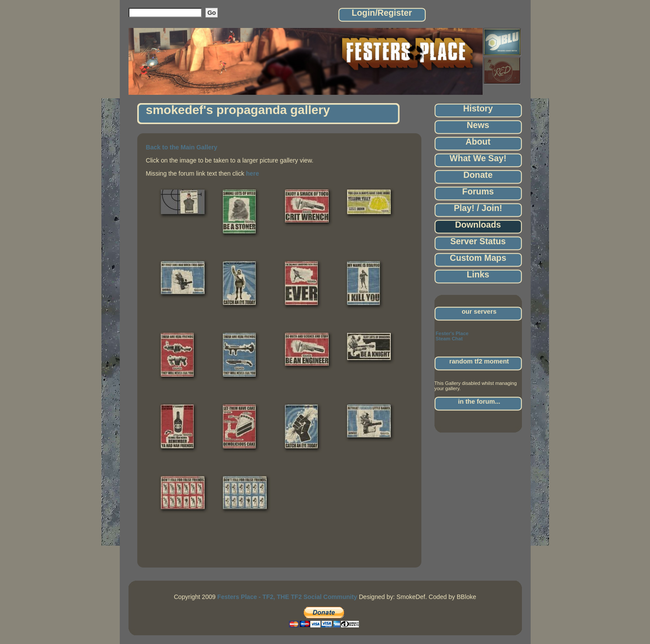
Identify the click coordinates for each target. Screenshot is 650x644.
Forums (478, 191)
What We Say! (478, 158)
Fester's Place (452, 333)
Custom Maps (478, 258)
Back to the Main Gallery (182, 147)
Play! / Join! (478, 208)
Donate (478, 175)
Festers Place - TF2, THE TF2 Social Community (287, 597)
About (478, 142)
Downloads (478, 225)
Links (478, 274)
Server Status (478, 241)
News (478, 125)
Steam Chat (449, 339)
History (478, 108)
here (253, 173)
